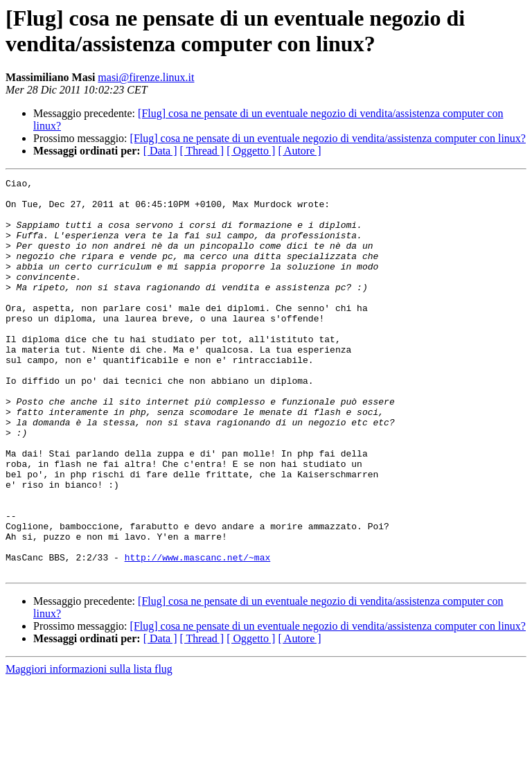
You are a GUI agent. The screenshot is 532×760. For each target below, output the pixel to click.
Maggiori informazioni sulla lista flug (89, 748)
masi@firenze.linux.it (146, 77)
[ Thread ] (202, 151)
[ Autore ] (299, 151)
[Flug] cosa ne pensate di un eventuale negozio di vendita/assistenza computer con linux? (328, 138)
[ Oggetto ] (251, 151)
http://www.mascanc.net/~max (198, 634)
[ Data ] (160, 151)
